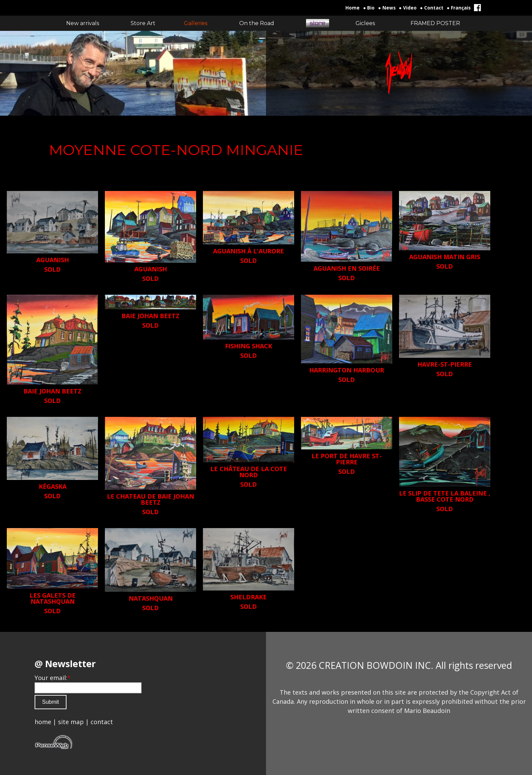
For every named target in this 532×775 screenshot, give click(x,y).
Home (353, 8)
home (43, 722)
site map (71, 722)
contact (102, 722)
